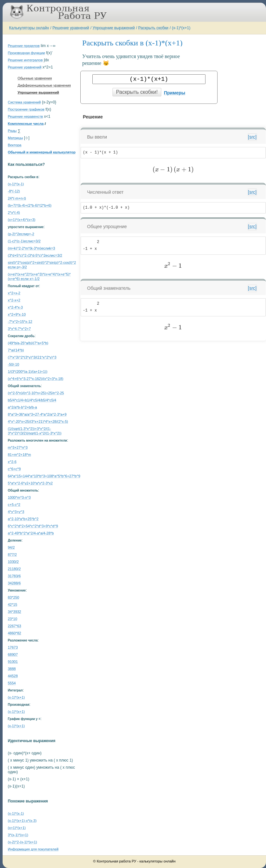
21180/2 (14, 569)
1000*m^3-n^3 (19, 497)
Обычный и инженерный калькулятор (42, 152)
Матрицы (15, 138)
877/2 (12, 555)
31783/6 (14, 576)
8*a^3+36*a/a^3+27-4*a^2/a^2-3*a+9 (37, 414)
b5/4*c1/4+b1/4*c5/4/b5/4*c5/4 (32, 400)
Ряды (12, 131)
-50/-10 (13, 364)
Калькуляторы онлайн (29, 28)
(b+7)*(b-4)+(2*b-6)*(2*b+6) (30, 205)
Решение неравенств (25, 116)
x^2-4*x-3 (15, 307)
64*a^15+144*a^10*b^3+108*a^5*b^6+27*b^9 (44, 476)
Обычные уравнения (35, 78)
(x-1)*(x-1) (16, 184)
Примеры (175, 93)
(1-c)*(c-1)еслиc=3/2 (24, 241)
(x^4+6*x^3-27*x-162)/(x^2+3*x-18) (36, 379)
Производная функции (26, 53)
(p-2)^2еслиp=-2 (21, 234)
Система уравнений (24, 102)
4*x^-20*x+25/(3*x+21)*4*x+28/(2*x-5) (38, 422)
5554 (12, 683)
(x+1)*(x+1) (17, 828)
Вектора (15, 145)
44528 (13, 676)
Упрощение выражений (114, 28)
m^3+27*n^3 (18, 447)
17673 (13, 647)
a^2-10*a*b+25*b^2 (23, 519)
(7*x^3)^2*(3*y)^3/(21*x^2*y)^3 (32, 357)
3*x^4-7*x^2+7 (19, 329)
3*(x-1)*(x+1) (18, 835)
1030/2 (13, 562)
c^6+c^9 (14, 469)
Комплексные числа (26, 124)
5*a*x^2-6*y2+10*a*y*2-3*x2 (30, 483)
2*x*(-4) (14, 213)
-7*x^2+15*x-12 (20, 322)
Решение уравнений (71, 28)
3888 (12, 669)
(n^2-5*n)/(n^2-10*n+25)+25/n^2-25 (36, 393)
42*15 (13, 605)
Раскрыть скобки (153, 28)
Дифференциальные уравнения (44, 85)
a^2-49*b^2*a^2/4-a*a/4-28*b (31, 533)
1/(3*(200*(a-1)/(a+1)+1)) (28, 372)
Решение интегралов (25, 60)
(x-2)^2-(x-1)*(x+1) (22, 842)
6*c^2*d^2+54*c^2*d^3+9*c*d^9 (33, 526)
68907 (13, 654)
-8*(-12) (14, 191)
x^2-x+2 (14, 300)
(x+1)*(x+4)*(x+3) (22, 220)
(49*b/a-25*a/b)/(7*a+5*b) (28, 343)
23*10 (13, 619)
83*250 (13, 597)
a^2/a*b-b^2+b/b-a (22, 407)
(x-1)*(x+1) (181, 28)
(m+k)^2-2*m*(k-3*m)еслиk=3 (31, 248)
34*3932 (14, 612)
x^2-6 (12, 462)
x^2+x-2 (14, 293)
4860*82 (14, 633)
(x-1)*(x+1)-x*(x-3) (22, 821)
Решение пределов (24, 46)
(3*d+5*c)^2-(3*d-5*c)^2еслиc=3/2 (35, 255)
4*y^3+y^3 (16, 512)
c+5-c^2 (14, 505)
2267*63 (14, 626)
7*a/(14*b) (16, 350)
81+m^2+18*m (19, 455)
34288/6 (14, 583)
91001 (13, 662)
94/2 (11, 547)
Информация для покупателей (33, 849)
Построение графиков (26, 109)
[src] (252, 137)
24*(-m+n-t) (17, 198)
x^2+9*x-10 (17, 314)
